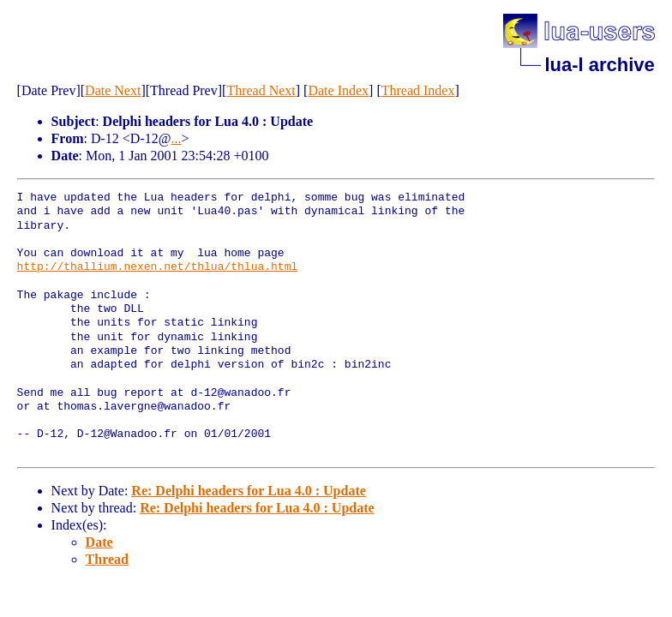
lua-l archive (599, 65)
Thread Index (418, 90)
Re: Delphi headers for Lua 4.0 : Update (248, 491)
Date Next (113, 90)
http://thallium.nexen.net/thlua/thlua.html (158, 267)
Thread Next (261, 90)
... (176, 138)
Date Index (338, 90)
